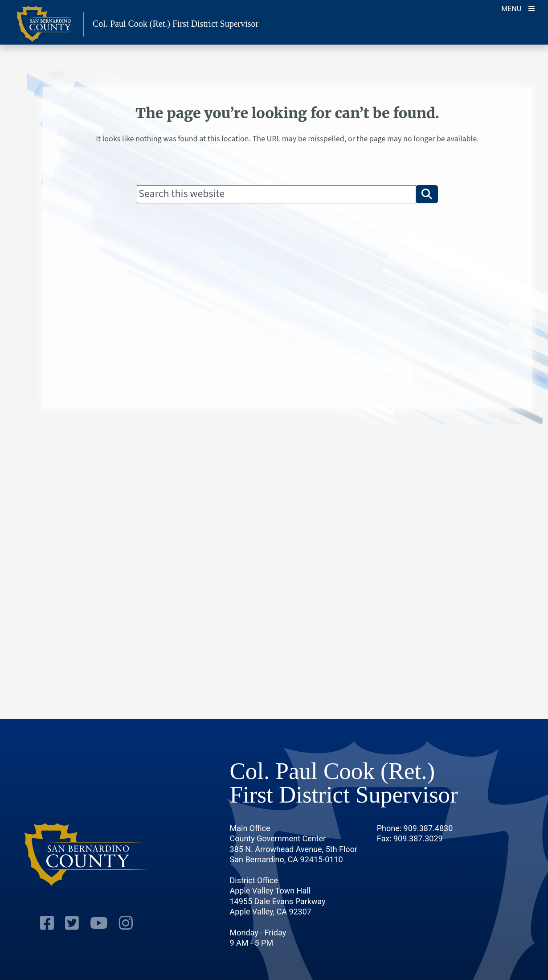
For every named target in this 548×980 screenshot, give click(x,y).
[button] (427, 194)
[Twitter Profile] (72, 924)
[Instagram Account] (126, 924)
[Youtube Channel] (99, 924)
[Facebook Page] (47, 924)
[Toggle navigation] (518, 8)
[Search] (276, 194)
